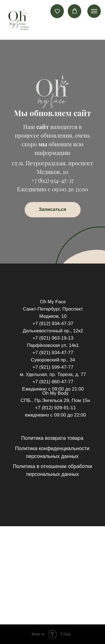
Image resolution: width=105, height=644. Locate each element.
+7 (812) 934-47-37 (53, 180)
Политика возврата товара (52, 438)
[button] (57, 11)
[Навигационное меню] (94, 11)
